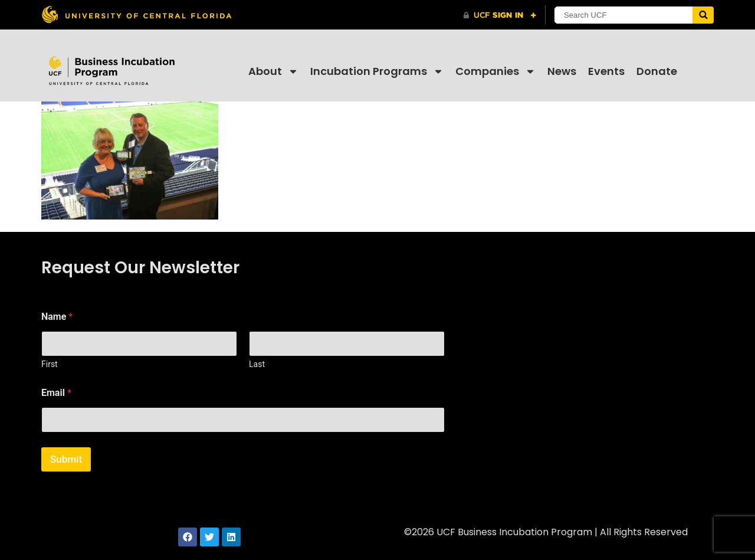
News (562, 71)
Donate (657, 71)
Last (257, 364)
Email (56, 393)
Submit (66, 459)
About (273, 71)
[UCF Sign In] (500, 15)
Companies (495, 71)
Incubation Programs (377, 71)
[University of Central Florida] (136, 14)
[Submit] (703, 15)
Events (606, 71)
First (50, 364)
